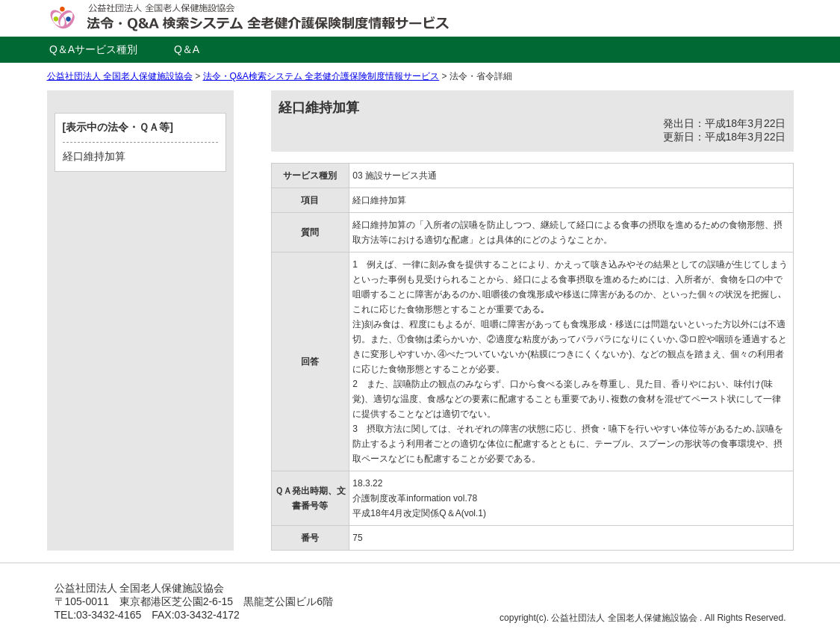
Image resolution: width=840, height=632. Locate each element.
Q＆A (187, 49)
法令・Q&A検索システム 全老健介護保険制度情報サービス (321, 76)
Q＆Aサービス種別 (93, 49)
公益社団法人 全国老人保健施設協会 (120, 76)
